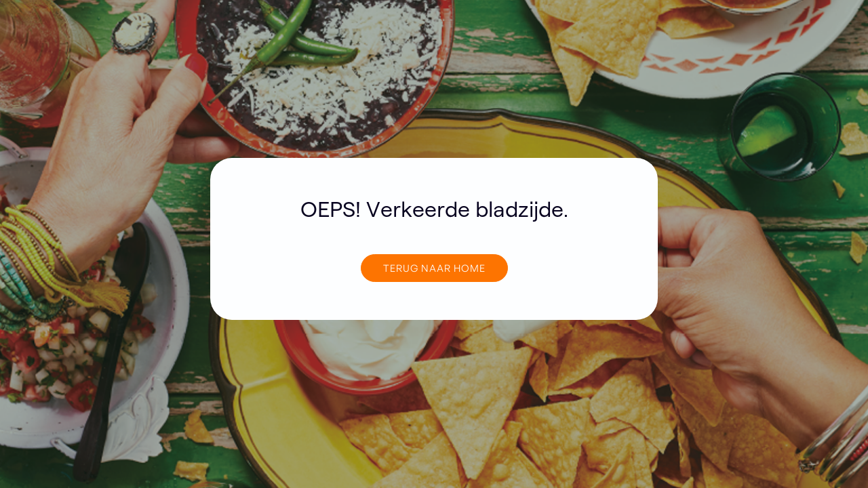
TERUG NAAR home (434, 268)
